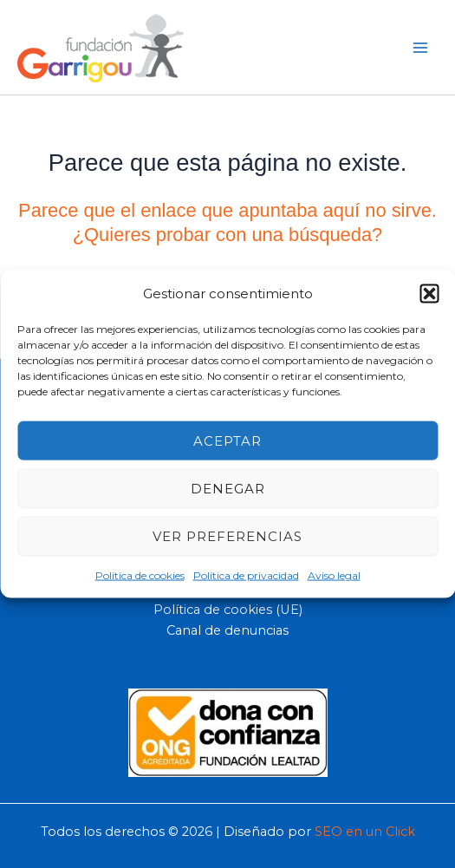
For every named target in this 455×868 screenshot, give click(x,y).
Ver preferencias (227, 535)
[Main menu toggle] (420, 47)
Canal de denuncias (227, 630)
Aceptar (227, 440)
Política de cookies (140, 575)
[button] (429, 293)
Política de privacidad (246, 575)
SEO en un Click (365, 832)
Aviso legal (334, 575)
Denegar (228, 488)
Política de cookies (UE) (228, 610)
